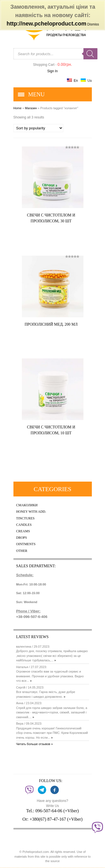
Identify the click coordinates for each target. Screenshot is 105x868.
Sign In (53, 71)
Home (17, 108)
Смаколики (27, 505)
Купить (66, 232)
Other (22, 551)
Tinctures (25, 518)
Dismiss (93, 24)
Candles (24, 525)
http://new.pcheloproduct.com (46, 24)
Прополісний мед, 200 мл (51, 324)
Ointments (26, 544)
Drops (22, 538)
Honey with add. (31, 512)
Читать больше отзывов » (35, 744)
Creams (23, 531)
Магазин (31, 108)
